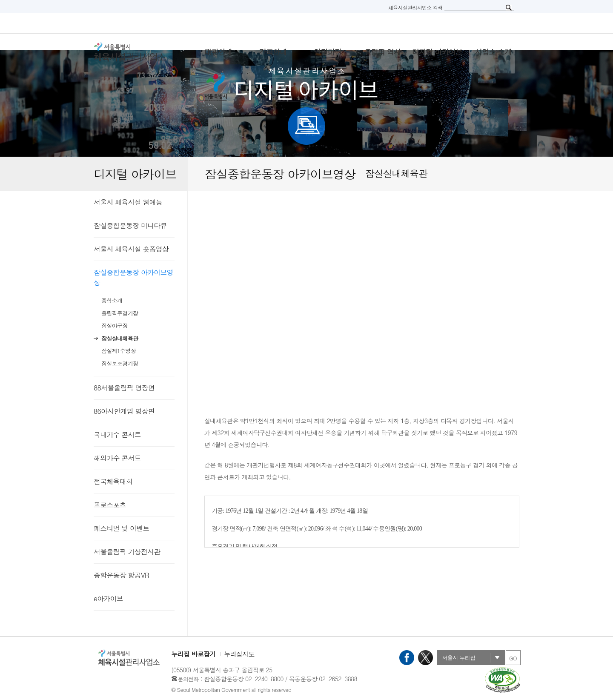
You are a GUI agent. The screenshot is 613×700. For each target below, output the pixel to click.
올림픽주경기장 (120, 313)
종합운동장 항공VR (121, 575)
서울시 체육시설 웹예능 (128, 202)
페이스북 (407, 658)
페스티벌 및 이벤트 (122, 528)
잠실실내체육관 (120, 338)
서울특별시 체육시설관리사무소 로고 (140, 52)
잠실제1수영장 (119, 351)
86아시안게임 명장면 (124, 411)
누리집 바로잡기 (194, 654)
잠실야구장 (115, 326)
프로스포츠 (110, 505)
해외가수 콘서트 (117, 458)
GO (513, 658)
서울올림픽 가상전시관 (127, 552)
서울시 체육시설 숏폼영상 (131, 249)
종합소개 (112, 300)
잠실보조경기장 (120, 363)
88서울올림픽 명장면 (124, 388)
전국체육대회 (113, 481)
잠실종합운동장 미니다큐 (130, 225)
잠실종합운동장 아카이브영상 (133, 277)
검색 (509, 8)
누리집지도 (239, 654)
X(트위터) (425, 658)
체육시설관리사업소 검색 (415, 7)
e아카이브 (108, 598)
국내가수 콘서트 (117, 435)
